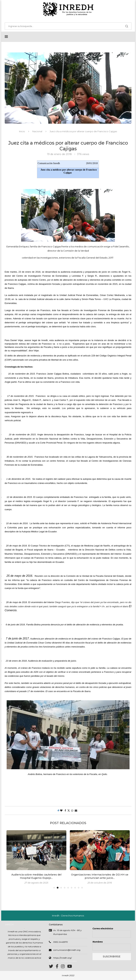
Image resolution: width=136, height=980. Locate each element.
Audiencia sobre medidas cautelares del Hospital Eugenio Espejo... (36, 877)
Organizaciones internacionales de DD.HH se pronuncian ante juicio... (100, 877)
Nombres (98, 942)
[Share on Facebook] (65, 811)
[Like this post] (61, 811)
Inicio (22, 132)
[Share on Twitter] (69, 811)
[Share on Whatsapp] (72, 811)
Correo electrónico (103, 929)
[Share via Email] (76, 811)
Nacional (37, 132)
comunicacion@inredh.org (67, 950)
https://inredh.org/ (63, 958)
